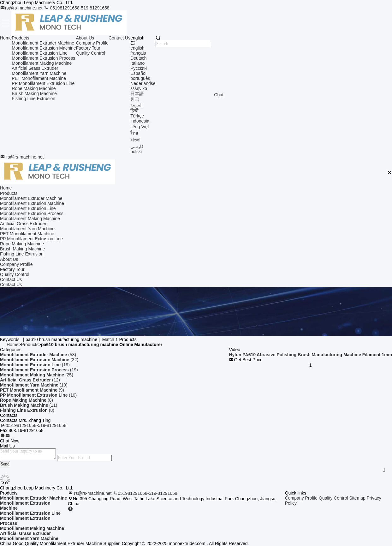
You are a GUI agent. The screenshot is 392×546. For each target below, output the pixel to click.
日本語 (137, 93)
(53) (38, 355)
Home (6, 38)
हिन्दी (134, 111)
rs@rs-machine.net (22, 8)
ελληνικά (139, 88)
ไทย (134, 133)
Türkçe (137, 116)
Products (20, 38)
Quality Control (90, 53)
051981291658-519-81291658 (76, 8)
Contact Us (119, 38)
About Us (85, 38)
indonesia (140, 121)
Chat (219, 95)
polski (136, 152)
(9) (32, 390)
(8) (27, 400)
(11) (29, 405)
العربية (137, 105)
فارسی (137, 147)
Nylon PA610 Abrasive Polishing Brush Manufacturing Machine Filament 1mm (310, 355)
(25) (37, 375)
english (137, 48)
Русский (139, 68)
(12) (30, 380)
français (138, 53)
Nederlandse (143, 83)
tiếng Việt (140, 127)
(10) (34, 385)
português (140, 78)
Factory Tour (88, 48)
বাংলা (135, 140)
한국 (135, 99)
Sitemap (357, 498)
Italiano (137, 63)
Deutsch (138, 58)
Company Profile (92, 43)
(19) (35, 365)
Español (138, 73)
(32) (39, 360)
